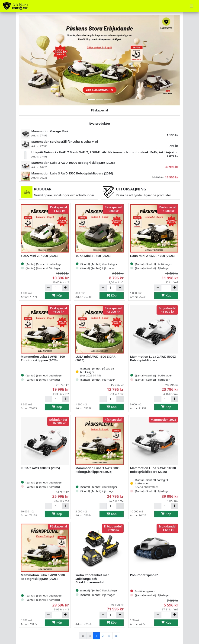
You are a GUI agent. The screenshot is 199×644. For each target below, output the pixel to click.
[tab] (91, 99)
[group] (99, 60)
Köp (57, 295)
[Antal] (57, 288)
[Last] (116, 636)
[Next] (109, 636)
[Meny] (191, 6)
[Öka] (65, 288)
